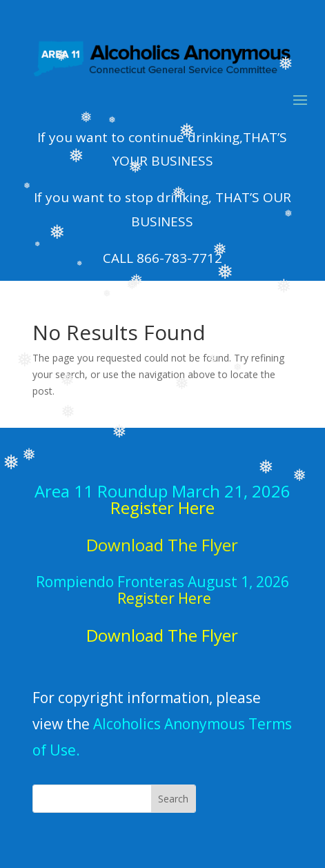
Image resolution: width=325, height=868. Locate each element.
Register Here (162, 507)
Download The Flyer (162, 635)
